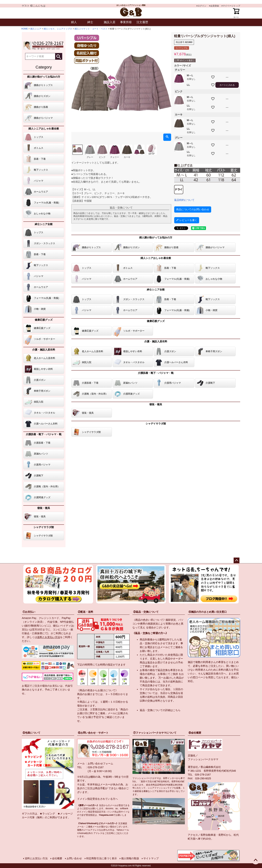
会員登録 (215, 6)
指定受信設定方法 (97, 812)
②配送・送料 (86, 612)
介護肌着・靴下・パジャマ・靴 (44, 434)
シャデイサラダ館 (44, 527)
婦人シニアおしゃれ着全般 (44, 129)
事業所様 (126, 22)
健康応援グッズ (44, 320)
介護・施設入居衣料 (44, 350)
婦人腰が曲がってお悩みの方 (44, 77)
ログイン (202, 6)
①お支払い (29, 612)
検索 (59, 56)
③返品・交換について (146, 612)
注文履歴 (142, 22)
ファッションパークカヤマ (203, 759)
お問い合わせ (74, 858)
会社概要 (57, 858)
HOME (25, 29)
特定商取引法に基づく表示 (102, 858)
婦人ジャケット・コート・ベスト (91, 29)
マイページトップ (231, 6)
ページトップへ (237, 560)
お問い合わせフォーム (100, 763)
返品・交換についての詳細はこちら (160, 710)
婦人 (74, 22)
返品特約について (184, 200)
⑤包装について (31, 733)
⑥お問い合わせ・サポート (93, 733)
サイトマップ (151, 858)
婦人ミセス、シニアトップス (58, 29)
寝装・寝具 (44, 508)
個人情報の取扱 (130, 858)
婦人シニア (36, 29)
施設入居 (110, 22)
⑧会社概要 (195, 733)
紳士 (90, 22)
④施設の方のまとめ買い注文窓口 (208, 612)
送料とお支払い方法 (49, 637)
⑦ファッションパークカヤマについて (155, 733)
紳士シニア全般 (44, 224)
